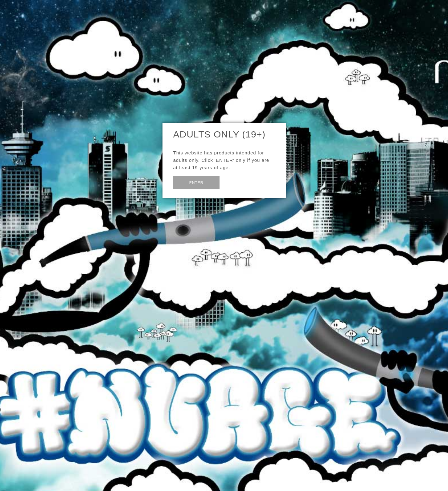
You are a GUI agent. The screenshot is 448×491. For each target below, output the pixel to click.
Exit (234, 182)
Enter (196, 183)
